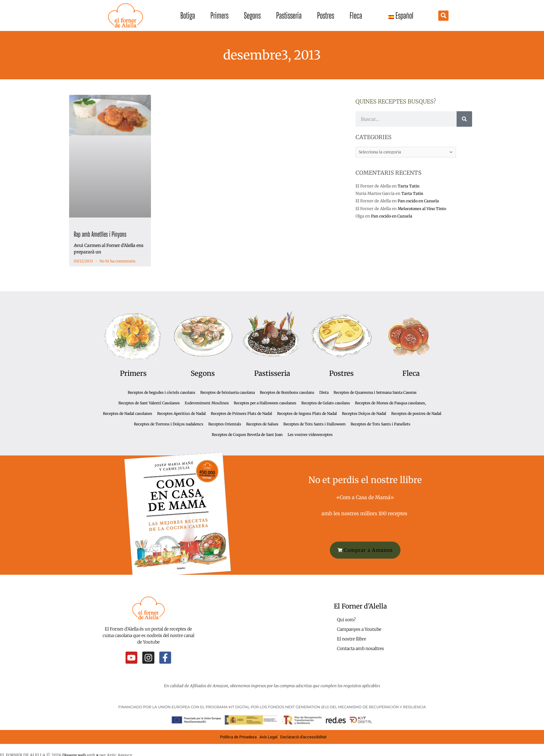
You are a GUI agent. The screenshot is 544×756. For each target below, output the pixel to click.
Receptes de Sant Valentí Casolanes (149, 403)
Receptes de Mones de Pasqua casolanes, (390, 403)
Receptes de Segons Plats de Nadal (307, 413)
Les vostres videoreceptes (310, 435)
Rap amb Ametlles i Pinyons (100, 234)
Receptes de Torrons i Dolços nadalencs (169, 424)
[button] (443, 16)
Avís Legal (268, 737)
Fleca (356, 15)
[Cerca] (464, 119)
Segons (252, 15)
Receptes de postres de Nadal (416, 413)
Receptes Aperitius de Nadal (181, 413)
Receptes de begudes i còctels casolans (161, 392)
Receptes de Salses (262, 424)
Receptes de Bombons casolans (287, 392)
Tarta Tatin (409, 186)
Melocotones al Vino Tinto (424, 209)
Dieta (324, 392)
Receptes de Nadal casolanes (128, 413)
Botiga (188, 15)
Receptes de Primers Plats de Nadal (241, 413)
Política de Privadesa (238, 737)
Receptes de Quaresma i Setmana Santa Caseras (375, 392)
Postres (326, 15)
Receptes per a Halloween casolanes (265, 403)
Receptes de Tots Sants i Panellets (380, 424)
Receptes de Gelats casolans (326, 403)
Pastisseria (289, 15)
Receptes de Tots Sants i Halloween (314, 424)
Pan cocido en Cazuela (419, 202)
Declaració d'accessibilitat (304, 737)
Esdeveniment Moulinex (207, 403)
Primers (219, 15)
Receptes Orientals (225, 424)
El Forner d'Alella (360, 606)
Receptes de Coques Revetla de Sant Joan (247, 435)
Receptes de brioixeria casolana (228, 392)
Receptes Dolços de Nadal (364, 413)
